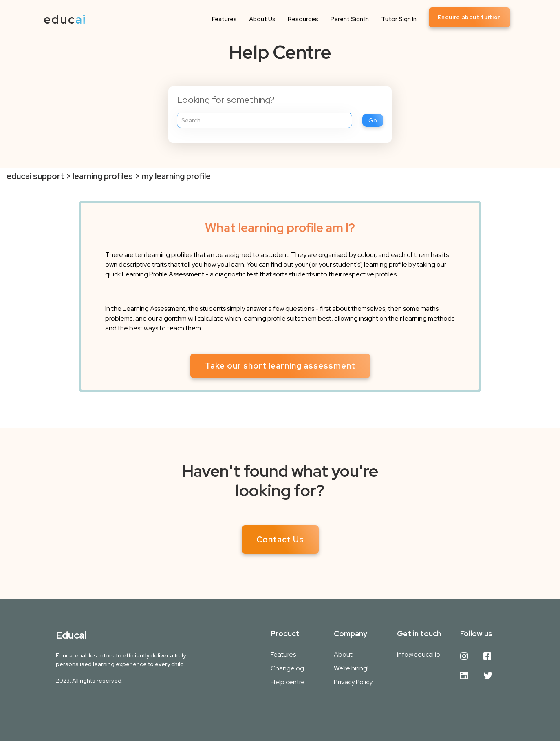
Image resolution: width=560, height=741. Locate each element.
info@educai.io (419, 654)
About (343, 654)
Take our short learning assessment (280, 366)
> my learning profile (173, 176)
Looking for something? (226, 100)
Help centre (288, 682)
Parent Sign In (350, 19)
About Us (262, 19)
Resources (303, 19)
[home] (65, 19)
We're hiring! (351, 668)
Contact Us (280, 540)
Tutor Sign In (399, 19)
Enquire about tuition (470, 17)
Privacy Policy (353, 682)
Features (224, 19)
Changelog (287, 668)
